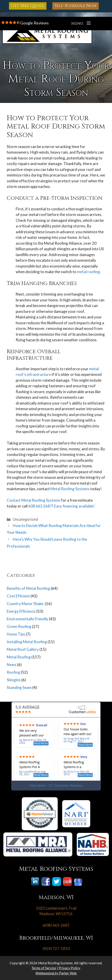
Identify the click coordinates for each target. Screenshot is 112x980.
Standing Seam (19, 687)
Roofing (13, 672)
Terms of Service (44, 968)
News (12, 665)
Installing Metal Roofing (27, 642)
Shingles (14, 680)
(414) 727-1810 (56, 948)
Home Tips (16, 634)
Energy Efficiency (21, 611)
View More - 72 (56, 785)
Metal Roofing (19, 657)
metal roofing (88, 272)
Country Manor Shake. (25, 604)
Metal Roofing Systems (70, 489)
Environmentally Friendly (27, 619)
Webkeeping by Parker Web (56, 973)
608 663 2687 (40, 506)
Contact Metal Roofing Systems (34, 500)
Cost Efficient (18, 596)
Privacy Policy (69, 968)
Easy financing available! (74, 506)
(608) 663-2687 (56, 925)
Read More (41, 743)
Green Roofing (19, 626)
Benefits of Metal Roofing (28, 588)
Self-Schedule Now (76, 6)
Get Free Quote (28, 6)
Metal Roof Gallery (23, 649)
